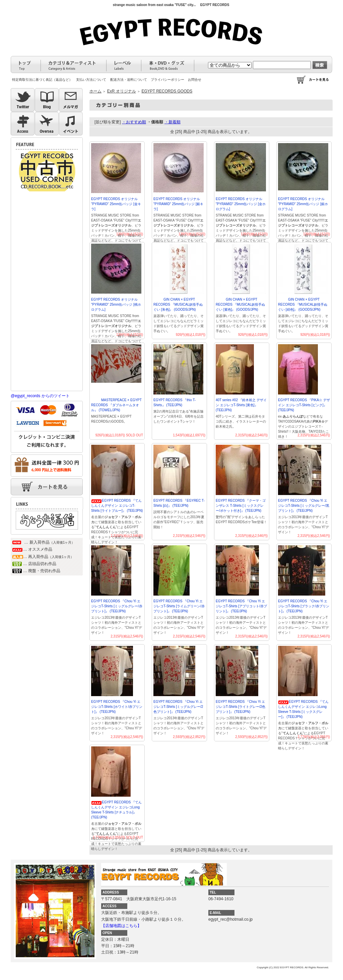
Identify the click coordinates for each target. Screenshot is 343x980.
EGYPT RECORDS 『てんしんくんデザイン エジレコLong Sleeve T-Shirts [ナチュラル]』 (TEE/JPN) (116, 810)
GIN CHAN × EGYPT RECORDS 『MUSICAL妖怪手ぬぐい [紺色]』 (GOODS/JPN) (303, 304)
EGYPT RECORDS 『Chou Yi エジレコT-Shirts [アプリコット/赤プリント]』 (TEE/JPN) (241, 606)
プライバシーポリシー (167, 80)
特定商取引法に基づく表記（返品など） (42, 80)
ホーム (95, 91)
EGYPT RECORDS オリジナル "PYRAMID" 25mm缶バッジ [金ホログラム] (241, 204)
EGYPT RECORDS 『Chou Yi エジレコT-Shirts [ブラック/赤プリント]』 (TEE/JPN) (304, 606)
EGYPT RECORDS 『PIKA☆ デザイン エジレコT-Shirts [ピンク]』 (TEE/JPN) (304, 405)
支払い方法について (91, 80)
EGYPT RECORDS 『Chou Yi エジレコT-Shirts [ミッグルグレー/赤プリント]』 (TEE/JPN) (117, 606)
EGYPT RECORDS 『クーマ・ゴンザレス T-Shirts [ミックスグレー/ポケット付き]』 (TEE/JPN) (241, 506)
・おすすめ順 (134, 122)
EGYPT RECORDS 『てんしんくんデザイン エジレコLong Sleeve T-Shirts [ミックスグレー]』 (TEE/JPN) (303, 709)
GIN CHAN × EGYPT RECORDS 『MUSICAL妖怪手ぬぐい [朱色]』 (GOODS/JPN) (178, 304)
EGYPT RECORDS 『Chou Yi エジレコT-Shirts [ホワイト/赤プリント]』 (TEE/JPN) (117, 707)
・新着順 (173, 122)
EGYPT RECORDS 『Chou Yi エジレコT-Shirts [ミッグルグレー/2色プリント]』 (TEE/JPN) (178, 707)
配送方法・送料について (129, 80)
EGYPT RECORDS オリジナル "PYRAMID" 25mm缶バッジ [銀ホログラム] (303, 204)
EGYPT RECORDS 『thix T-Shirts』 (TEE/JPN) (175, 403)
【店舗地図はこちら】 (121, 926)
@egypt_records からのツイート (40, 396)
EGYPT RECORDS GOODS (167, 91)
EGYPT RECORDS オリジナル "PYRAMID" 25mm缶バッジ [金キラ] (116, 204)
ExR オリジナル (122, 91)
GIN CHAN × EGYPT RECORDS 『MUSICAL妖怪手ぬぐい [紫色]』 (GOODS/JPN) (240, 304)
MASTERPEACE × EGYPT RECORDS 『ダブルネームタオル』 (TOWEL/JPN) (116, 405)
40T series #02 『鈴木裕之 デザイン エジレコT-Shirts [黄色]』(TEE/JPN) (241, 405)
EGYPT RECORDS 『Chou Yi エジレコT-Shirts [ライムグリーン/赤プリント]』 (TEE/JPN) (179, 606)
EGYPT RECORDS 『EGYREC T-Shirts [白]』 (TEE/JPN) (179, 503)
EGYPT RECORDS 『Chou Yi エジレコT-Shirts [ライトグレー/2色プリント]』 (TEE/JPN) (241, 707)
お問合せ (195, 80)
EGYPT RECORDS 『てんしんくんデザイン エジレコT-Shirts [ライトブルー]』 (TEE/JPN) (117, 506)
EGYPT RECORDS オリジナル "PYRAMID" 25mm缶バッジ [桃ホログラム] (116, 304)
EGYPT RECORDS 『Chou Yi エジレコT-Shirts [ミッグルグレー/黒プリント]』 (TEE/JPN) (304, 506)
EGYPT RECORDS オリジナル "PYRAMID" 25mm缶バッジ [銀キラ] (178, 204)
